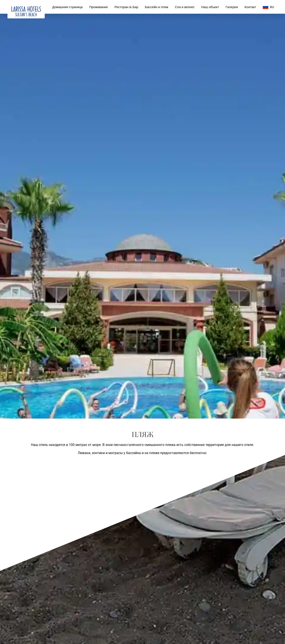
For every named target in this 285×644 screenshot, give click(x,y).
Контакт (250, 7)
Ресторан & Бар (126, 7)
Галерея (232, 7)
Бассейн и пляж (157, 7)
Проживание (99, 7)
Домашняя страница (67, 7)
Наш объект (210, 7)
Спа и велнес (185, 7)
